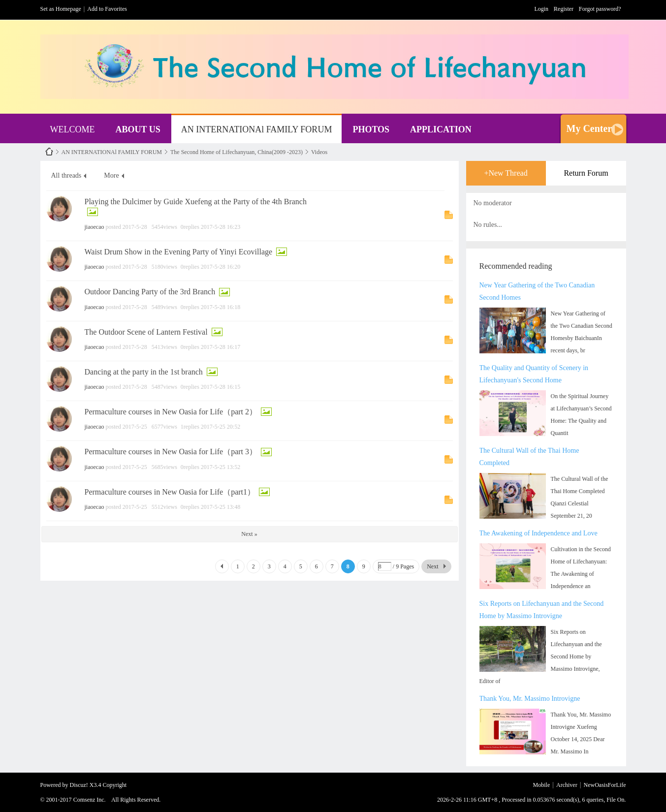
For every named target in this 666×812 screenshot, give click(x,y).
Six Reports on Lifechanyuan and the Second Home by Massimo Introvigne (542, 610)
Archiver (567, 785)
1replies (190, 427)
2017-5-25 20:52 (221, 427)
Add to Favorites (107, 9)
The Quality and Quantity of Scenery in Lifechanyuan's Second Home (534, 374)
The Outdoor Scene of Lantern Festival (146, 332)
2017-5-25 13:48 (221, 507)
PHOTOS (371, 129)
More (111, 175)
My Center (589, 128)
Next (432, 566)
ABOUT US (138, 129)
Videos (319, 152)
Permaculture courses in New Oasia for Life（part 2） (171, 412)
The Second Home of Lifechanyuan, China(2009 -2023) (237, 152)
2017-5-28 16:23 (221, 227)
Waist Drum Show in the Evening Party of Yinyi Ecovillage (179, 252)
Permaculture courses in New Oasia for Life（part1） (170, 492)
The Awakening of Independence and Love (539, 533)
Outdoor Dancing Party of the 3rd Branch (150, 292)
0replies (190, 227)
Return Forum (586, 173)
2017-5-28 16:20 (221, 267)
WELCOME (73, 129)
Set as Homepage (61, 9)
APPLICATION (441, 129)
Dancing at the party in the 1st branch (144, 372)
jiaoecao (95, 227)
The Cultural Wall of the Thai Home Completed (529, 457)
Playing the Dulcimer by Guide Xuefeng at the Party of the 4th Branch (196, 202)
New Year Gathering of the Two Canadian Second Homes (537, 291)
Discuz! (79, 785)
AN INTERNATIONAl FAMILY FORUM (257, 129)
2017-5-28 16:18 (221, 307)
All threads (66, 175)
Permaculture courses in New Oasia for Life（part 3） (171, 452)
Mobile (542, 785)
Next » (249, 534)
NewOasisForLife (49, 152)
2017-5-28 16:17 (221, 347)
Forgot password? (600, 9)
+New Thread (506, 173)
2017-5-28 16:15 (221, 387)
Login (541, 9)
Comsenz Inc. (90, 800)
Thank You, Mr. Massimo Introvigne (530, 699)
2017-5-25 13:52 (221, 467)
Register (564, 9)
